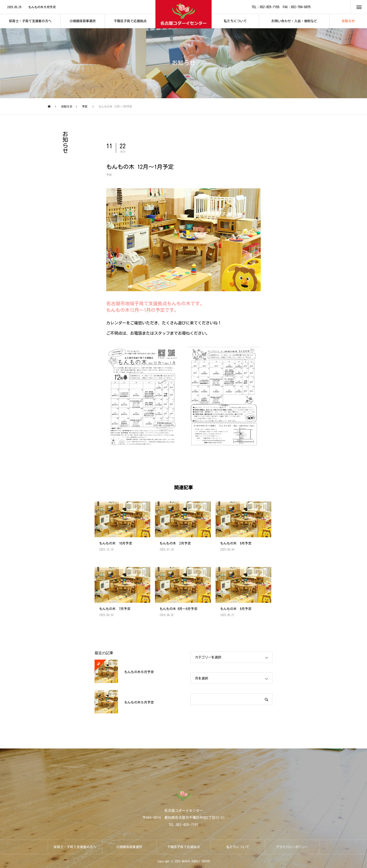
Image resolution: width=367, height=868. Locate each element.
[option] (78, 7)
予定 (109, 175)
